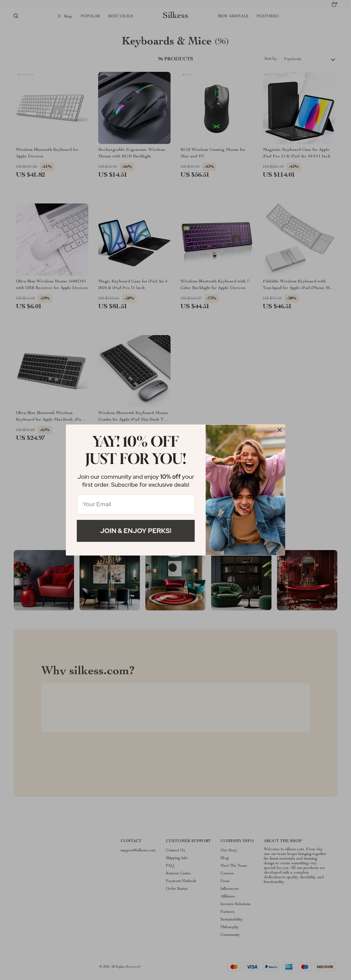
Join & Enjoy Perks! (136, 531)
